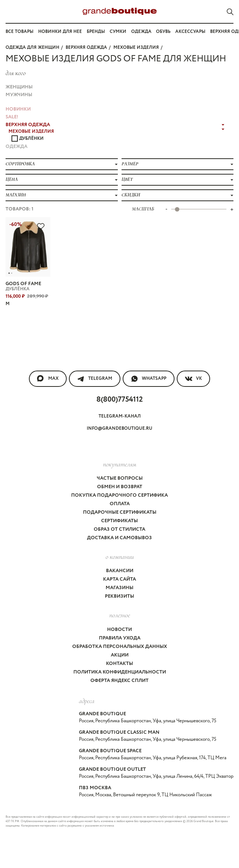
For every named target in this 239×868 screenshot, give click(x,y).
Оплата (120, 504)
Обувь (163, 32)
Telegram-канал (120, 416)
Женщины (19, 87)
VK (193, 379)
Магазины (119, 588)
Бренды (96, 32)
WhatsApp (149, 379)
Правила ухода (120, 638)
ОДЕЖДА (16, 147)
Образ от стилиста (119, 529)
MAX (48, 379)
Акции (120, 655)
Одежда (141, 32)
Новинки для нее (60, 32)
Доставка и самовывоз (119, 538)
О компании (120, 557)
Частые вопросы (120, 478)
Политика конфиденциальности (120, 672)
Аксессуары (190, 32)
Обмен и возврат (120, 487)
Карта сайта (119, 579)
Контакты (119, 664)
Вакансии (120, 571)
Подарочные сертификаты (120, 512)
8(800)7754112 (119, 400)
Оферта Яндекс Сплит (119, 681)
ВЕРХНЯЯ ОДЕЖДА (86, 48)
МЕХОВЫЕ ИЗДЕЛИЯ (136, 48)
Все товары (19, 32)
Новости (119, 630)
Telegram (95, 379)
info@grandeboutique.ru (119, 428)
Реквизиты (119, 596)
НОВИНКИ (18, 109)
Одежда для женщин (32, 48)
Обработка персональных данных (120, 647)
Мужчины (19, 95)
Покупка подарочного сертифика (119, 495)
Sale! (12, 117)
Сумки (118, 32)
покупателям (120, 464)
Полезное (120, 615)
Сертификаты (119, 521)
